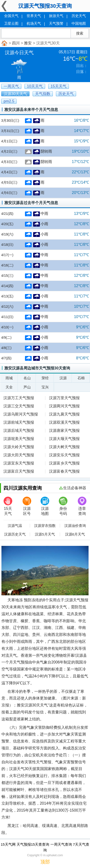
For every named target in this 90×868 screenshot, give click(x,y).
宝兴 (45, 387)
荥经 (45, 378)
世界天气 (34, 16)
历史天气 (79, 16)
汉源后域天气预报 (19, 431)
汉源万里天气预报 (64, 398)
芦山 (27, 387)
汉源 (63, 378)
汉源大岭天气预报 (19, 447)
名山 (27, 378)
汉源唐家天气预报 (64, 431)
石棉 (81, 378)
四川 (16, 43)
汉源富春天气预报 (64, 471)
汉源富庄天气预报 (19, 471)
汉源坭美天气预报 (19, 439)
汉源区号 (27, 506)
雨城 (9, 378)
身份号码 (63, 506)
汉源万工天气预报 (19, 398)
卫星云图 (11, 23)
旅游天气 (56, 16)
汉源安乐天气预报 (64, 455)
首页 (4, 43)
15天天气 (8, 506)
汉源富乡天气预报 (64, 463)
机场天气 (34, 23)
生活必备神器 (73, 488)
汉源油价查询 (75, 526)
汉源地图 (45, 506)
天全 (9, 387)
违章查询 (82, 506)
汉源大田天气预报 (19, 455)
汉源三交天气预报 (19, 406)
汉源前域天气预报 (19, 422)
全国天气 (11, 16)
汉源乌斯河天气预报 (21, 414)
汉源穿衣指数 (45, 526)
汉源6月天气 (75, 534)
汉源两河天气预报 (64, 406)
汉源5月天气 (45, 534)
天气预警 (56, 23)
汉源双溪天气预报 (64, 422)
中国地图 (79, 23)
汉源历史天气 (15, 534)
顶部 (45, 862)
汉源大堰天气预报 (64, 439)
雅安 (28, 43)
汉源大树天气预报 (64, 447)
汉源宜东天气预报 (19, 463)
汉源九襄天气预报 (64, 414)
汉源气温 (15, 526)
